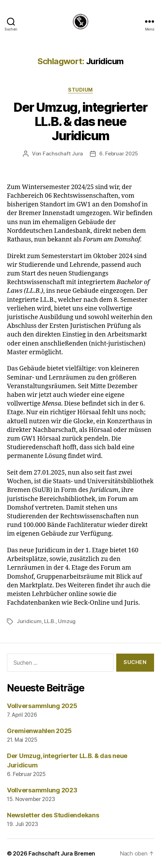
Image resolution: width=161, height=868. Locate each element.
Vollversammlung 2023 (42, 790)
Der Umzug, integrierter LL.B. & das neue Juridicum (80, 121)
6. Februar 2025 (119, 154)
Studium (80, 90)
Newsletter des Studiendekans (53, 815)
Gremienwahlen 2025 (39, 731)
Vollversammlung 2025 (42, 706)
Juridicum (29, 621)
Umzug (67, 621)
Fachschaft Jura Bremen (62, 853)
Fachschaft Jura (63, 154)
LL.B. (50, 621)
